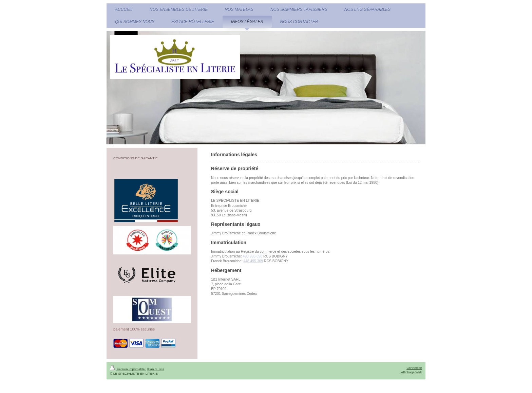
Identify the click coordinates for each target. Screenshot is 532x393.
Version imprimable (128, 369)
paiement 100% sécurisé (134, 329)
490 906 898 (252, 256)
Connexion (414, 368)
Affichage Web (412, 372)
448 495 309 (253, 261)
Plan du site (156, 369)
